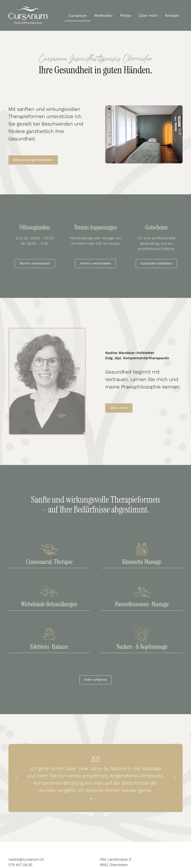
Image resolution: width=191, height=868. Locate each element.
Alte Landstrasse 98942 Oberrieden (115, 862)
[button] (16, 778)
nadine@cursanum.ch (26, 859)
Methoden (104, 15)
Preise (126, 15)
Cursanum (78, 15)
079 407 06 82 (20, 865)
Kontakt (172, 15)
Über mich (148, 15)
